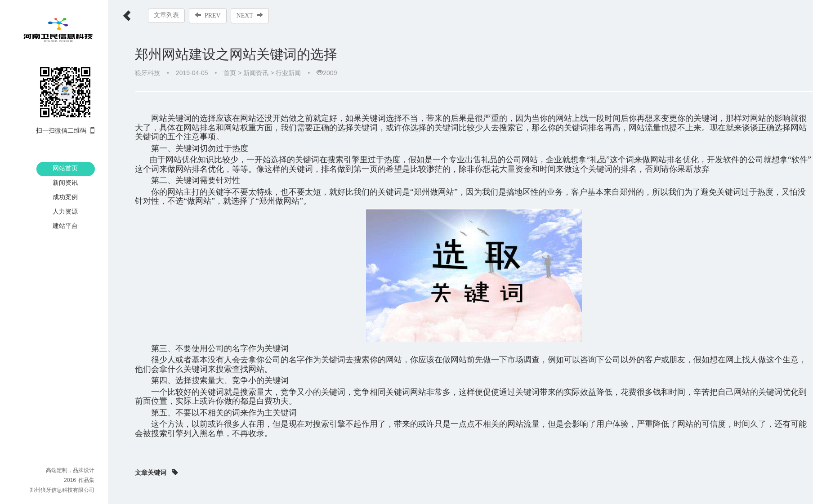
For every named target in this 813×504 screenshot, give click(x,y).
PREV (208, 15)
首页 (230, 73)
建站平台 (65, 226)
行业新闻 (288, 73)
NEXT (250, 15)
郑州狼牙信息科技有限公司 (62, 490)
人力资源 (65, 211)
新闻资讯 (65, 183)
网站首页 (65, 168)
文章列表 (166, 15)
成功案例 (65, 197)
